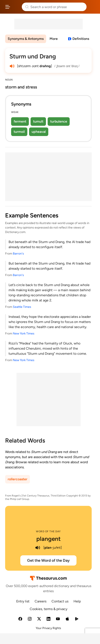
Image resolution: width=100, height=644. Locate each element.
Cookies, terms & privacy (49, 609)
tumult (38, 121)
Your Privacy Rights (48, 628)
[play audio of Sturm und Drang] (12, 66)
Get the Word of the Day (48, 560)
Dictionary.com (92, 7)
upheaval (39, 132)
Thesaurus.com (16, 7)
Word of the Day (48, 531)
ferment (20, 121)
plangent (49, 539)
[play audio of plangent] (38, 548)
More (54, 39)
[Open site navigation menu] (8, 7)
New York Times (24, 334)
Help (77, 601)
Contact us (60, 601)
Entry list (23, 601)
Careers (40, 601)
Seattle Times (22, 307)
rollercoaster (18, 479)
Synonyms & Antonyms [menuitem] (26, 39)
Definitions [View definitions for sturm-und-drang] (81, 39)
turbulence (59, 121)
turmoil (19, 132)
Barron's (18, 254)
